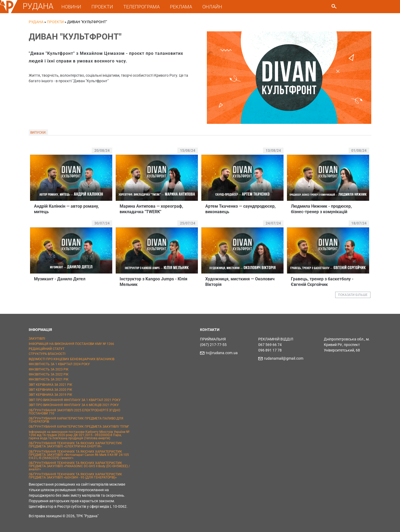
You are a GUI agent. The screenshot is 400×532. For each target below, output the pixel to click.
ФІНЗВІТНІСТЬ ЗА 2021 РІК (49, 379)
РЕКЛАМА (181, 7)
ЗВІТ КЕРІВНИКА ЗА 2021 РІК (50, 385)
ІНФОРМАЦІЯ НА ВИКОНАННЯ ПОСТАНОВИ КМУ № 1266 (71, 344)
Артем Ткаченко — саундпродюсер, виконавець (240, 209)
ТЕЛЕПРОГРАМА (142, 7)
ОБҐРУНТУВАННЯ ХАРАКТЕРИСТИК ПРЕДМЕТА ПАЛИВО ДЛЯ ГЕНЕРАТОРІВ (76, 420)
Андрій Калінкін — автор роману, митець (66, 209)
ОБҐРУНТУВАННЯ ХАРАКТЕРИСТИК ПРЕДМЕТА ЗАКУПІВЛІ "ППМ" (79, 427)
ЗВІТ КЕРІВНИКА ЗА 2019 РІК (50, 395)
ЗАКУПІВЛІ (37, 339)
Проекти (55, 22)
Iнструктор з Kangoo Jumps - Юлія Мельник (153, 282)
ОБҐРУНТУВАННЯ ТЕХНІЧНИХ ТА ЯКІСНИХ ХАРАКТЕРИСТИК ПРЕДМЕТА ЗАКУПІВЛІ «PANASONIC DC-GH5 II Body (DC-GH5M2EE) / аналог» (79, 466)
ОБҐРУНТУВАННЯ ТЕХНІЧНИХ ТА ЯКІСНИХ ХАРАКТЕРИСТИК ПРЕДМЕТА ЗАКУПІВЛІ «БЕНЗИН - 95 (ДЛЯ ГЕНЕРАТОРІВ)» (75, 476)
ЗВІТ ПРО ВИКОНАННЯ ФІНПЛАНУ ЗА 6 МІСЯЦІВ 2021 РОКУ (74, 405)
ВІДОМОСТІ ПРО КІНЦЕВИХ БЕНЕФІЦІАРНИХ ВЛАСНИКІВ (72, 359)
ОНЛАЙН (212, 7)
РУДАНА (38, 6)
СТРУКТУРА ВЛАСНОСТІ (47, 354)
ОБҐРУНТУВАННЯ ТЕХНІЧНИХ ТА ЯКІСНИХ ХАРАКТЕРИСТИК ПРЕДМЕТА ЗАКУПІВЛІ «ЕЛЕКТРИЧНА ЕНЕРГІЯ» (75, 445)
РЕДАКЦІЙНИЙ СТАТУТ (47, 349)
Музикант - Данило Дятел (60, 279)
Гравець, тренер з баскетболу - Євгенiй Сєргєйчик (322, 282)
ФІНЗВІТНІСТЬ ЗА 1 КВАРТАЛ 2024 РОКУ (59, 364)
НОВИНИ (71, 7)
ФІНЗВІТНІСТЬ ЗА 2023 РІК (49, 369)
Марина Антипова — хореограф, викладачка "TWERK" (151, 209)
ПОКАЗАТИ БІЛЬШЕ (353, 295)
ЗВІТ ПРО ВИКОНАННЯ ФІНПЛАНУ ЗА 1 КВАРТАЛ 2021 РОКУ (75, 400)
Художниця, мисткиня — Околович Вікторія (240, 282)
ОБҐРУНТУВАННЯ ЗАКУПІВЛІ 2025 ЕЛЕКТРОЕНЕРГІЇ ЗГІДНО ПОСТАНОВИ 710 (74, 412)
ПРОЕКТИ (102, 7)
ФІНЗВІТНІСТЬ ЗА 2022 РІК (49, 374)
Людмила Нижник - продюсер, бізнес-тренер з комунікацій (321, 209)
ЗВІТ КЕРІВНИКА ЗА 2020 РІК (50, 390)
